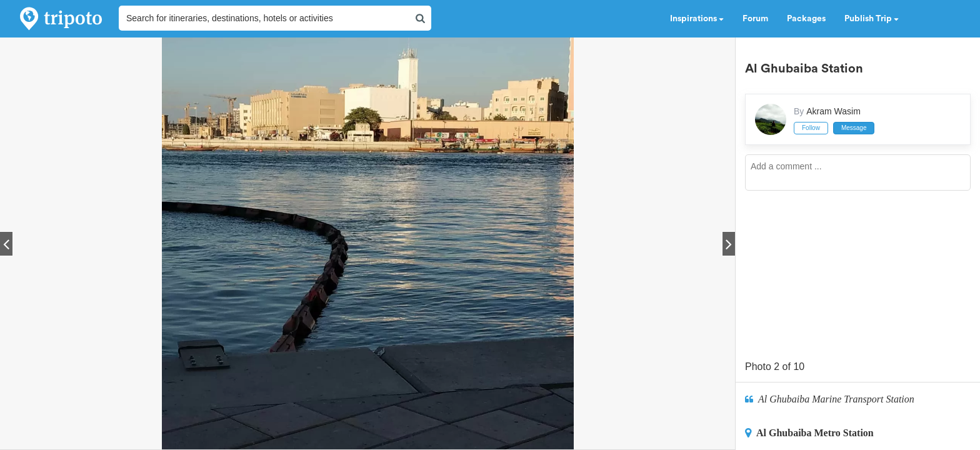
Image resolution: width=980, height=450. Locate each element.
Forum (755, 19)
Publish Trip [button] (872, 19)
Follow (811, 128)
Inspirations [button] (697, 19)
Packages (806, 19)
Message (854, 128)
